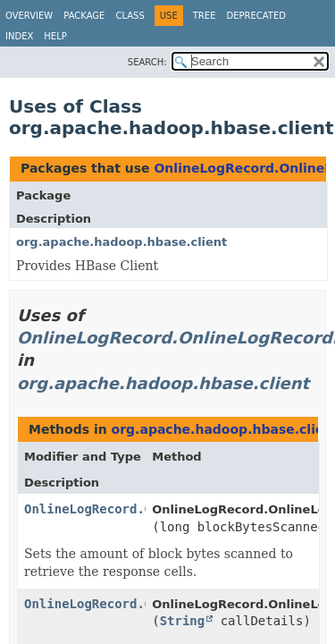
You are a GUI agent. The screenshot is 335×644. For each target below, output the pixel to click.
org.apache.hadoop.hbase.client (121, 242)
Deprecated (256, 16)
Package (84, 16)
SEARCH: (147, 62)
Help (55, 36)
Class (130, 16)
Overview (29, 16)
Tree (205, 16)
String (183, 621)
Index (19, 36)
